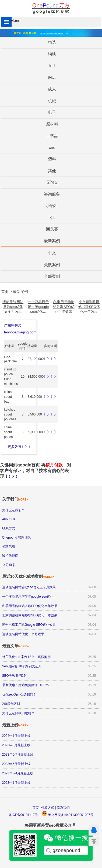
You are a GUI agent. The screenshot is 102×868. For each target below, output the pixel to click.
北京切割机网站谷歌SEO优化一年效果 (89, 307)
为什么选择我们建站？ (18, 713)
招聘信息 (9, 547)
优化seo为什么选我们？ (19, 694)
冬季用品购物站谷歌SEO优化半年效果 (64, 307)
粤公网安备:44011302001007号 (68, 815)
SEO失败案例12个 (15, 676)
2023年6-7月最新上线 (18, 755)
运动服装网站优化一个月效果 (23, 634)
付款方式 (48, 808)
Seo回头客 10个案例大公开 (22, 666)
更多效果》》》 (20, 447)
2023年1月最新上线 (16, 783)
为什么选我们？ (13, 510)
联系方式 (9, 528)
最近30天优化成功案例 (28, 576)
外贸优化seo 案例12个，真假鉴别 (26, 657)
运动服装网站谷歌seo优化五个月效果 (13, 307)
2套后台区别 (11, 704)
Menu (11, 21)
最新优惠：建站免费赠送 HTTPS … (28, 685)
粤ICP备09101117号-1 (25, 815)
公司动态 (9, 565)
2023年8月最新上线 (16, 745)
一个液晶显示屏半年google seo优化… (38, 307)
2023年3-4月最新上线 (18, 773)
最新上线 (16, 725)
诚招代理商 (10, 556)
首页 (36, 808)
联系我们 (63, 808)
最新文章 (16, 646)
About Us (9, 519)
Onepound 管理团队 (17, 538)
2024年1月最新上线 (16, 736)
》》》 (14, 477)
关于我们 (16, 499)
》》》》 (51, 359)
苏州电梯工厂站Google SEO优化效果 (29, 625)
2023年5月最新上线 (16, 764)
